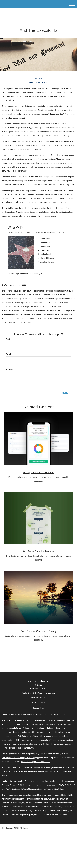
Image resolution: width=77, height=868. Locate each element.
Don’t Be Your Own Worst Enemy (38, 631)
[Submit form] (66, 393)
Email (9, 354)
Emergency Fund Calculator (38, 472)
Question (8, 370)
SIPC (69, 785)
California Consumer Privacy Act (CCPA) (18, 758)
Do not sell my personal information (36, 762)
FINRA (62, 785)
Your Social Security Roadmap (39, 551)
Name (9, 339)
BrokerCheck (59, 715)
